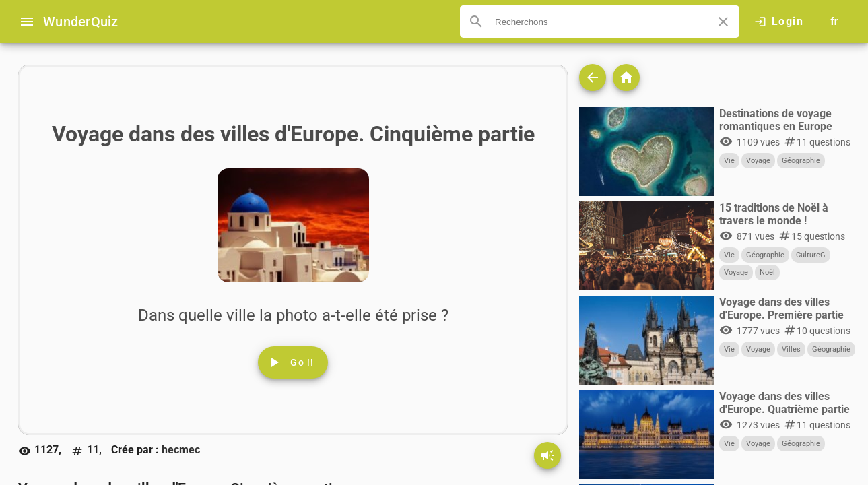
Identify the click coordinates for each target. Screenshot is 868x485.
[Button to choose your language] (834, 22)
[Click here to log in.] (779, 22)
